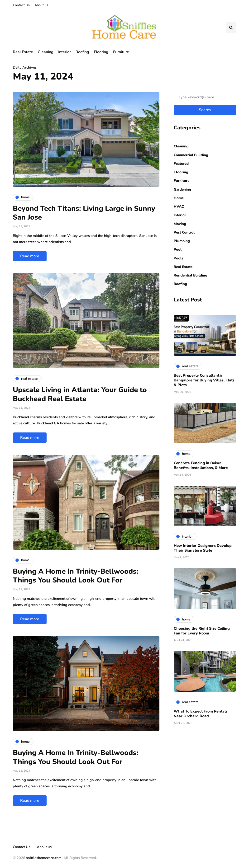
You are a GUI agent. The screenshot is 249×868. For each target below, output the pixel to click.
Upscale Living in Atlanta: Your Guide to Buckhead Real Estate (80, 394)
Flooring (101, 52)
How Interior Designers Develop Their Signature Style (203, 548)
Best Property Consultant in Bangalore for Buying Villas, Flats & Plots (204, 380)
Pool (178, 249)
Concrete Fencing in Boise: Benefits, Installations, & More (201, 465)
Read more (30, 256)
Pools (178, 258)
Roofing (82, 52)
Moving (180, 224)
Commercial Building (191, 155)
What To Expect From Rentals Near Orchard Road (201, 714)
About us (41, 5)
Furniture (121, 52)
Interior (65, 52)
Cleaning (46, 52)
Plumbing (182, 241)
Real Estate (23, 52)
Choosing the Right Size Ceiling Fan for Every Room (202, 631)
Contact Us (21, 5)
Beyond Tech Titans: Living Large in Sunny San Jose (84, 213)
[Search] (205, 97)
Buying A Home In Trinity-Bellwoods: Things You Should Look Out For (76, 576)
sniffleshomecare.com (44, 858)
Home (179, 198)
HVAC (179, 206)
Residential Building (190, 275)
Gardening (182, 189)
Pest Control (184, 232)
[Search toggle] (231, 28)
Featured (181, 164)
